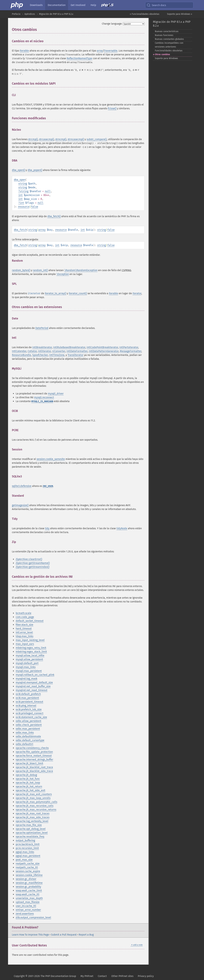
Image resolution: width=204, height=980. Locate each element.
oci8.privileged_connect (30, 713)
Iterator (137, 293)
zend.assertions (25, 914)
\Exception (63, 274)
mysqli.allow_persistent (29, 659)
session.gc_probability (28, 887)
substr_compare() (97, 139)
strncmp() (61, 139)
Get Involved (78, 5)
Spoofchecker (40, 355)
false (34, 207)
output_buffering (25, 840)
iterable (24, 51)
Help (93, 5)
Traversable (111, 51)
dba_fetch (20, 230)
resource (24, 207)
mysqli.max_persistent (29, 671)
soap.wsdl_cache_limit (29, 891)
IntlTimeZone (57, 355)
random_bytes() (21, 270)
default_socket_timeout (30, 621)
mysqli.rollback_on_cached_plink (35, 675)
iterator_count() (78, 293)
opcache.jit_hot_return (29, 786)
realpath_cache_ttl (27, 867)
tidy (47, 528)
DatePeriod (42, 328)
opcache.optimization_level (32, 833)
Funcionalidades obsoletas (169, 51)
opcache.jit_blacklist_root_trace (34, 767)
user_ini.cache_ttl (26, 906)
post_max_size (24, 860)
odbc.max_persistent (28, 729)
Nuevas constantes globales (169, 39)
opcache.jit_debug (26, 775)
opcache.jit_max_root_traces (33, 813)
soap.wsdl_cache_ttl (28, 894)
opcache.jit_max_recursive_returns (36, 810)
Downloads (36, 5)
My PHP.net (87, 976)
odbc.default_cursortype (30, 740)
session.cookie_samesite (51, 459)
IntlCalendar (19, 351)
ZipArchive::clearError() (29, 559)
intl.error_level (24, 632)
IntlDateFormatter (77, 351)
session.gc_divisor (26, 879)
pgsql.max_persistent (28, 856)
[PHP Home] (17, 5)
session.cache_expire (28, 871)
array (100, 51)
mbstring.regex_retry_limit (31, 648)
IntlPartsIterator (129, 347)
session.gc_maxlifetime (29, 883)
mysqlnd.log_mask (27, 679)
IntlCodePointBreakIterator (102, 347)
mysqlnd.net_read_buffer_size (33, 686)
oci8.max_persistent (27, 698)
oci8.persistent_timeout (29, 702)
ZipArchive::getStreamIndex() (33, 567)
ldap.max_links (24, 636)
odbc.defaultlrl (24, 744)
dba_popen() (35, 170)
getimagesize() (20, 505)
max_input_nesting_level (30, 640)
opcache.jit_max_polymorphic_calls (36, 802)
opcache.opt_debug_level (31, 829)
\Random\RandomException (81, 270)
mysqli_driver (56, 394)
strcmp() (33, 139)
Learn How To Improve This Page (30, 935)
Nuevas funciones (164, 35)
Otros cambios (162, 54)
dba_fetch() (54, 216)
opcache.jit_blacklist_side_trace (34, 771)
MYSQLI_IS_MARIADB (42, 401)
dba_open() (18, 170)
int (20, 195)
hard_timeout (24, 629)
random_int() (40, 270)
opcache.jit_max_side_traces (33, 817)
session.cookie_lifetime (29, 875)
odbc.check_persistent (29, 725)
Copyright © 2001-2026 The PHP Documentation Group (45, 976)
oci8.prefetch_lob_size (29, 709)
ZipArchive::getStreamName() (33, 563)
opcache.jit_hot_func (28, 779)
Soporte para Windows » (180, 14)
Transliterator (75, 355)
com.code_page (25, 617)
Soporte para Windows (166, 58)
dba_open (20, 180)
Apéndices (30, 14)
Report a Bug (86, 935)
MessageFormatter (131, 351)
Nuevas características (167, 31)
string (23, 184)
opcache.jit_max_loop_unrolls (33, 798)
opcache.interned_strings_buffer (34, 760)
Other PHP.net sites (122, 976)
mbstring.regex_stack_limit (31, 652)
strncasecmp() (76, 139)
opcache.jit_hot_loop (28, 783)
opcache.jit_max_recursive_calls (35, 806)
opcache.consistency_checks (32, 748)
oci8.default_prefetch (28, 694)
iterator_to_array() (55, 293)
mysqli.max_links (26, 667)
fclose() (112, 108)
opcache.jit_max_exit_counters (34, 794)
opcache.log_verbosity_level (32, 821)
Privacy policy (146, 976)
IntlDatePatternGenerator (104, 351)
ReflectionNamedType (79, 58)
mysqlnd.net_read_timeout (32, 690)
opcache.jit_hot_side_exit (31, 790)
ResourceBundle (21, 355)
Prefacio (16, 14)
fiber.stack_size (24, 625)
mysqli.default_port (27, 663)
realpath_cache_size (28, 864)
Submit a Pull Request (64, 935)
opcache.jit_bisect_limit (29, 763)
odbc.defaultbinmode (28, 736)
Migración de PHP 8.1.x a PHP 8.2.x (56, 14)
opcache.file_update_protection (34, 752)
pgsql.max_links (25, 852)
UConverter (59, 351)
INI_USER (48, 486)
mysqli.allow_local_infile (30, 656)
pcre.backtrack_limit (28, 844)
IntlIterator (44, 351)
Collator (32, 351)
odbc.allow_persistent (29, 721)
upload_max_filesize (28, 902)
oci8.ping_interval (26, 706)
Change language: (112, 24)
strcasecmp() (47, 139)
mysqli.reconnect (44, 397)
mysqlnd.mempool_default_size (34, 682)
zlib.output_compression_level (33, 917)
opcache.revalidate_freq (30, 837)
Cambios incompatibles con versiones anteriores (169, 45)
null (48, 191)
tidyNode (122, 528)
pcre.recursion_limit (27, 848)
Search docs (156, 5)
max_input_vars (25, 644)
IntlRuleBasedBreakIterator (69, 347)
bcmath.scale (24, 613)
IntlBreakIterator (42, 347)
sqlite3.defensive (22, 486)
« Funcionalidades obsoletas (145, 14)
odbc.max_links (25, 733)
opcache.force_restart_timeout (34, 756)
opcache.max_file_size (29, 825)
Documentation (57, 5)
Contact (102, 976)
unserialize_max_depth (29, 898)
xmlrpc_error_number (28, 910)
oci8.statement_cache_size (31, 717)
